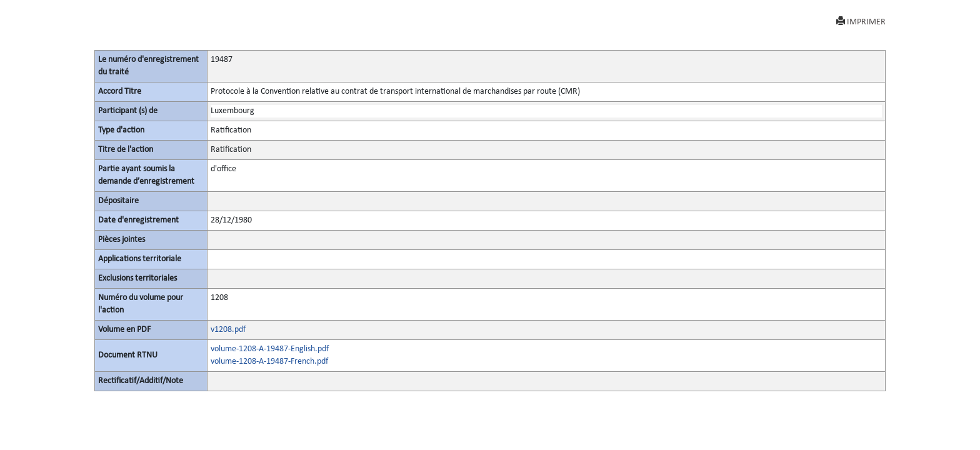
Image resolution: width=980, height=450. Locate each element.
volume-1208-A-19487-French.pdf (269, 362)
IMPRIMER (861, 22)
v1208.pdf (228, 330)
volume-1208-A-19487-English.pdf (270, 349)
